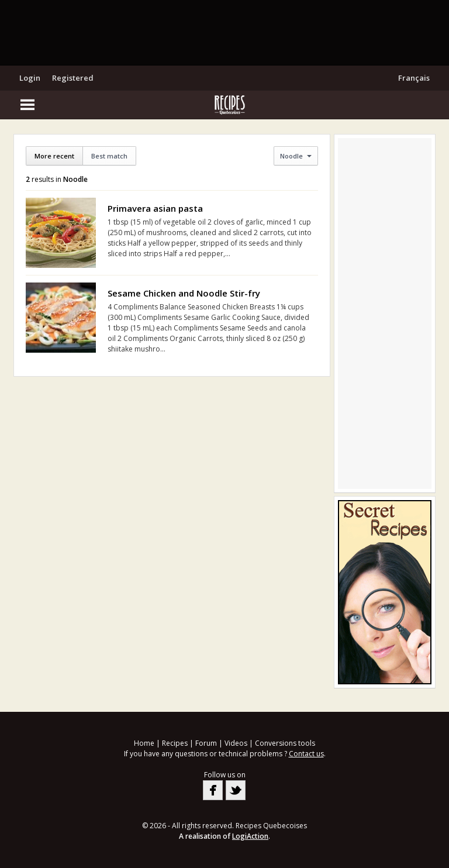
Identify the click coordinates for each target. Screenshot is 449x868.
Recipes (175, 743)
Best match (109, 156)
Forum (206, 743)
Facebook (213, 790)
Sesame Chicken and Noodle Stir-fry (184, 293)
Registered (73, 78)
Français (414, 78)
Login (30, 78)
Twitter (236, 790)
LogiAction (250, 836)
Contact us (306, 754)
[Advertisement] (224, 32)
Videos (236, 743)
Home (144, 743)
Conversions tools (285, 743)
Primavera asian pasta (155, 208)
